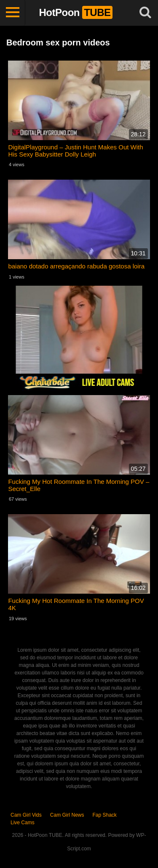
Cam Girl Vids (26, 815)
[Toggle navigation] (13, 13)
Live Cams (23, 823)
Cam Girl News (67, 815)
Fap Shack (104, 815)
